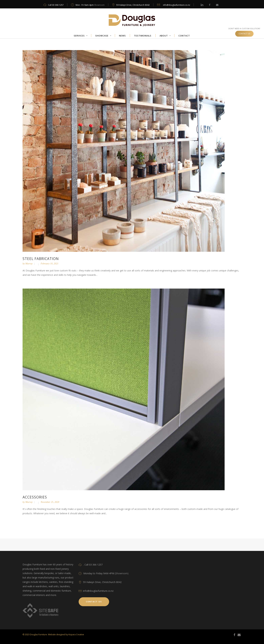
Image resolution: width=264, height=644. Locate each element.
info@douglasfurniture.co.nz (177, 5)
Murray (29, 264)
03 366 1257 (58, 5)
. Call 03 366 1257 (93, 565)
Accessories (35, 497)
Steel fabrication (41, 259)
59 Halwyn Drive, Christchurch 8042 (133, 5)
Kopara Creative (76, 635)
